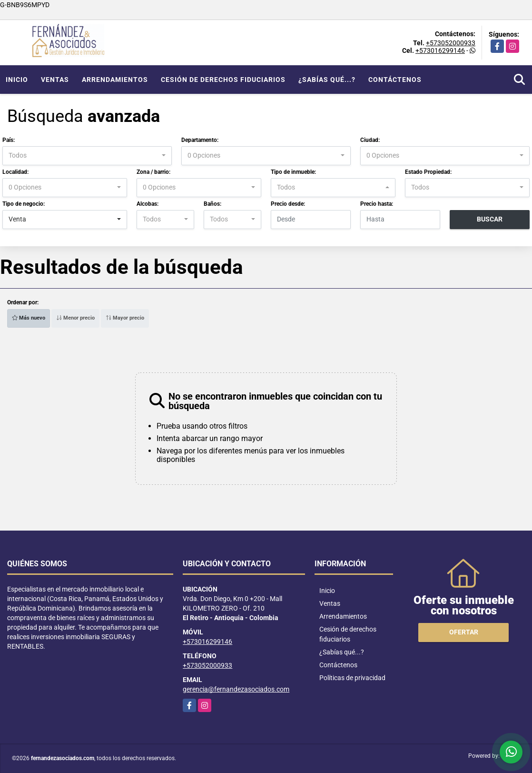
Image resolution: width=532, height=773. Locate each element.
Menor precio (75, 318)
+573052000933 (451, 43)
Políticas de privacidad (352, 678)
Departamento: (200, 140)
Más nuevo (29, 318)
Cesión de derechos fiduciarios (223, 80)
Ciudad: (370, 140)
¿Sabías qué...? (327, 80)
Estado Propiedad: (428, 172)
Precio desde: (288, 204)
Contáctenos (395, 80)
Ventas (55, 80)
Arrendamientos (115, 80)
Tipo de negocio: (24, 204)
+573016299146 (440, 50)
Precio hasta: (377, 204)
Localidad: (15, 172)
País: (9, 140)
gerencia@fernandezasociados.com (236, 689)
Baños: (212, 204)
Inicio (17, 80)
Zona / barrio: (153, 172)
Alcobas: (148, 204)
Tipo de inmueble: (293, 172)
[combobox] (87, 156)
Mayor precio (125, 318)
